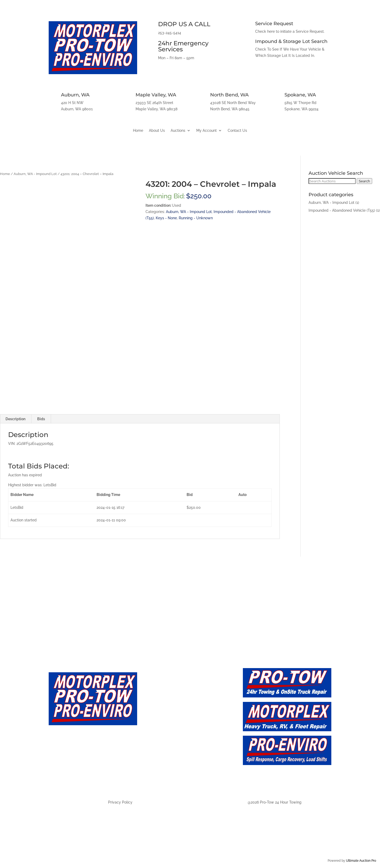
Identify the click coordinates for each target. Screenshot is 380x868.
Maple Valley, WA (156, 95)
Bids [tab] (41, 419)
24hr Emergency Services (183, 46)
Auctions (178, 131)
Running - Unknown (196, 218)
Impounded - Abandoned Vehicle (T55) (342, 210)
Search (364, 181)
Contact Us (237, 131)
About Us (157, 131)
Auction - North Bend (171, 769)
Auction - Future (165, 734)
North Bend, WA (229, 95)
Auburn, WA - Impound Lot (35, 174)
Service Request (274, 24)
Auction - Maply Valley (172, 757)
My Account (206, 131)
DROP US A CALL (184, 24)
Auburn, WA (75, 95)
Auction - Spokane (167, 780)
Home (138, 131)
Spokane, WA (300, 95)
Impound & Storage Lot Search (291, 41)
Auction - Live (162, 722)
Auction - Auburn (166, 746)
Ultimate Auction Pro (361, 861)
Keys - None (166, 218)
